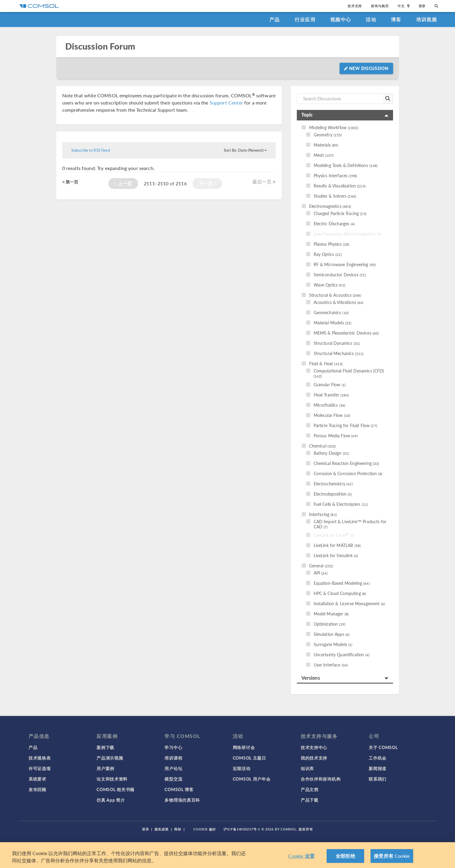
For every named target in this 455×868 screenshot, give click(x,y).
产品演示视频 (110, 758)
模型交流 (173, 779)
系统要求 (37, 779)
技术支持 (355, 6)
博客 (396, 19)
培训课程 (173, 758)
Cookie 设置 (301, 856)
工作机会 (378, 758)
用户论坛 (173, 768)
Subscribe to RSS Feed (91, 150)
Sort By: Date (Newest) (245, 150)
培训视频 (427, 19)
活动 (371, 19)
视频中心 (341, 19)
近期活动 (242, 768)
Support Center (226, 103)
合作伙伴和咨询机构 (321, 779)
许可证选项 (40, 768)
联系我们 (378, 779)
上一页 (123, 183)
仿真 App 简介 (111, 800)
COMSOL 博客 (179, 789)
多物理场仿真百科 (182, 800)
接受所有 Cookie (392, 856)
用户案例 (105, 768)
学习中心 (173, 747)
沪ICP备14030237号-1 (242, 829)
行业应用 (305, 19)
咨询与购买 (380, 6)
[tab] (345, 115)
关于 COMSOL (383, 747)
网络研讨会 (244, 747)
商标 (178, 829)
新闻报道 (378, 768)
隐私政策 (162, 829)
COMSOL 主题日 (249, 758)
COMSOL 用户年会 (252, 779)
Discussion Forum (100, 46)
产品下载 (310, 800)
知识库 (307, 768)
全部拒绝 (345, 856)
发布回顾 (37, 789)
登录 (422, 6)
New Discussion (366, 68)
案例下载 (105, 747)
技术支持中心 (314, 747)
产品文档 (310, 789)
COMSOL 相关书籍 (115, 789)
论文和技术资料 (112, 779)
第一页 (70, 182)
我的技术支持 (314, 758)
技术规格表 (40, 758)
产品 (275, 19)
